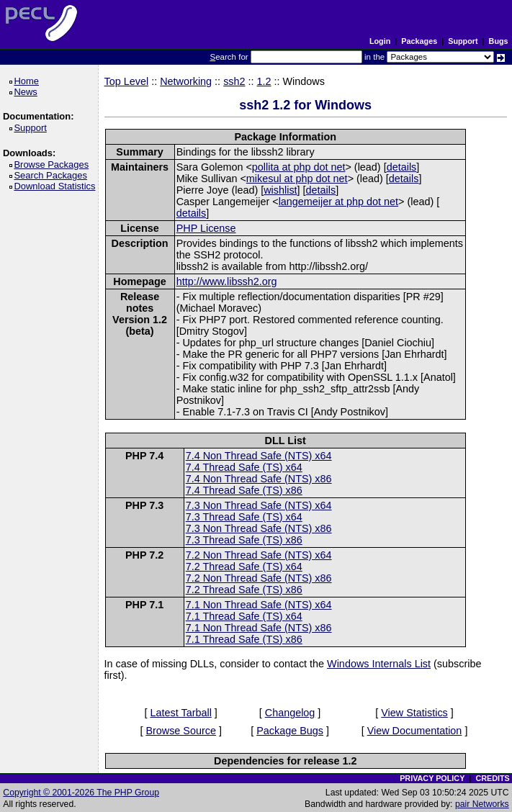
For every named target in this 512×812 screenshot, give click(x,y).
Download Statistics (57, 186)
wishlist (280, 190)
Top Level (127, 81)
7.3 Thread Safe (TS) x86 (244, 540)
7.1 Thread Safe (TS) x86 (244, 639)
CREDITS (492, 778)
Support (463, 41)
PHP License (206, 228)
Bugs (499, 41)
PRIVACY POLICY (432, 778)
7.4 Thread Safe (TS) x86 (244, 490)
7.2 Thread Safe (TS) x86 (244, 590)
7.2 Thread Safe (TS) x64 (244, 567)
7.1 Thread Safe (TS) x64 (244, 616)
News (28, 92)
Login (380, 41)
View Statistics (414, 713)
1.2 (264, 81)
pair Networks (482, 804)
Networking (186, 81)
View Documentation (415, 731)
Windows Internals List (379, 664)
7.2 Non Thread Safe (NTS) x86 (259, 578)
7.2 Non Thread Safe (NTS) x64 (259, 555)
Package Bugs (290, 731)
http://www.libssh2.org (227, 281)
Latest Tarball (181, 713)
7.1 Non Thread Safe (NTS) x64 (259, 605)
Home (28, 81)
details (402, 167)
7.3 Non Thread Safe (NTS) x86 (259, 528)
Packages (419, 41)
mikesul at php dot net (297, 179)
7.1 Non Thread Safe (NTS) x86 (259, 628)
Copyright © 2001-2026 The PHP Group (81, 793)
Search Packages (53, 175)
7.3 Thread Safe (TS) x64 (244, 517)
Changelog (290, 713)
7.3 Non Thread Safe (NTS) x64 (259, 505)
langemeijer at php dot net (338, 202)
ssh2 (234, 81)
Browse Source (181, 731)
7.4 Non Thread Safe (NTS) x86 (259, 479)
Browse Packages (54, 164)
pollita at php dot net (299, 167)
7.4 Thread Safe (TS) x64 (244, 467)
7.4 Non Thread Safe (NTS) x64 (259, 456)
